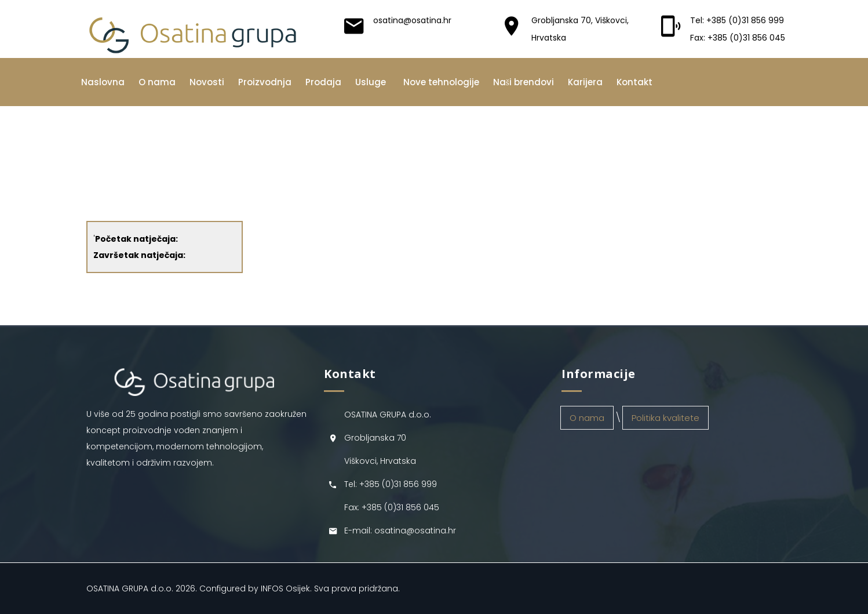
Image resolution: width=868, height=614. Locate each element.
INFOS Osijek (285, 588)
